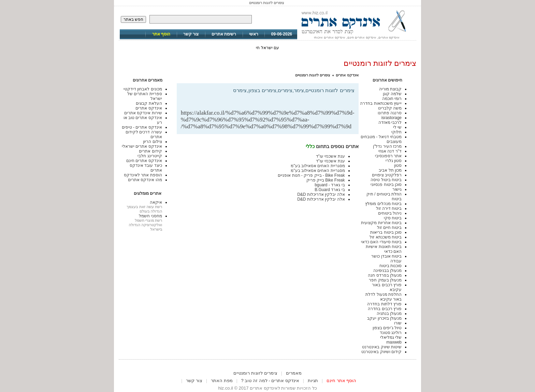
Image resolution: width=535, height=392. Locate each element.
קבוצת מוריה (390, 89)
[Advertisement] (275, 98)
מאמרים (294, 373)
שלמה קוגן (392, 94)
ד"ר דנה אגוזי (390, 151)
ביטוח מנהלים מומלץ (383, 204)
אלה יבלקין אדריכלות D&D (321, 194)
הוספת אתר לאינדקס (143, 175)
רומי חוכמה (392, 99)
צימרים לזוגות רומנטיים (313, 75)
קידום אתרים (150, 151)
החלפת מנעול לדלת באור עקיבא (384, 297)
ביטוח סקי (393, 218)
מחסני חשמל (150, 216)
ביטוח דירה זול (389, 208)
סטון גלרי (394, 161)
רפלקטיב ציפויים (387, 175)
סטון (398, 165)
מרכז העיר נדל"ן (387, 146)
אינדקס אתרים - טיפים (142, 127)
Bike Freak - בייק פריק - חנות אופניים (311, 175)
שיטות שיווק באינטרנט (382, 347)
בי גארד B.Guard (330, 190)
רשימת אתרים (224, 34)
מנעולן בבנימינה (387, 271)
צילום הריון (152, 142)
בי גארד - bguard (330, 185)
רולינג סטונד (391, 333)
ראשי (254, 34)
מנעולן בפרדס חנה (385, 275)
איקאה (156, 202)
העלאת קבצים (149, 103)
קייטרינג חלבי (150, 156)
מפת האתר (222, 381)
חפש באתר (133, 19)
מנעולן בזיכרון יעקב (384, 318)
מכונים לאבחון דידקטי (143, 89)
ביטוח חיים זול (389, 228)
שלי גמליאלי (391, 337)
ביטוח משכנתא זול (386, 237)
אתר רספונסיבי (388, 156)
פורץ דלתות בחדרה (384, 304)
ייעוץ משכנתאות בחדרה (381, 103)
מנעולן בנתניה (389, 314)
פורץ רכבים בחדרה (385, 309)
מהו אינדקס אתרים (145, 180)
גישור (397, 189)
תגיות (313, 381)
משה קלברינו (390, 108)
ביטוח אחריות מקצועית (381, 223)
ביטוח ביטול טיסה (386, 180)
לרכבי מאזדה (390, 122)
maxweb (394, 342)
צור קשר (191, 34)
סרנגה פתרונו (390, 113)
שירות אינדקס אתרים (143, 113)
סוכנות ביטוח (391, 266)
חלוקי (396, 132)
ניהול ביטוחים (390, 213)
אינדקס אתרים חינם (144, 161)
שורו (398, 323)
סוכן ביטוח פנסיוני (386, 185)
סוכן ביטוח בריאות (386, 232)
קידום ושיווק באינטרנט (381, 352)
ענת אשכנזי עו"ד (330, 156)
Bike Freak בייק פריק (326, 180)
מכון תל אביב (390, 170)
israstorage (392, 118)
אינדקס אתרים (347, 75)
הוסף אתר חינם (341, 381)
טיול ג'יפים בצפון (387, 328)
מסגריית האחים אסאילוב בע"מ (318, 166)
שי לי (397, 127)
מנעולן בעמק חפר (385, 280)
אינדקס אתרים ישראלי (142, 146)
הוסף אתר (161, 34)
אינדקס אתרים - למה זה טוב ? (270, 381)
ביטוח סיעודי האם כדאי (381, 242)
